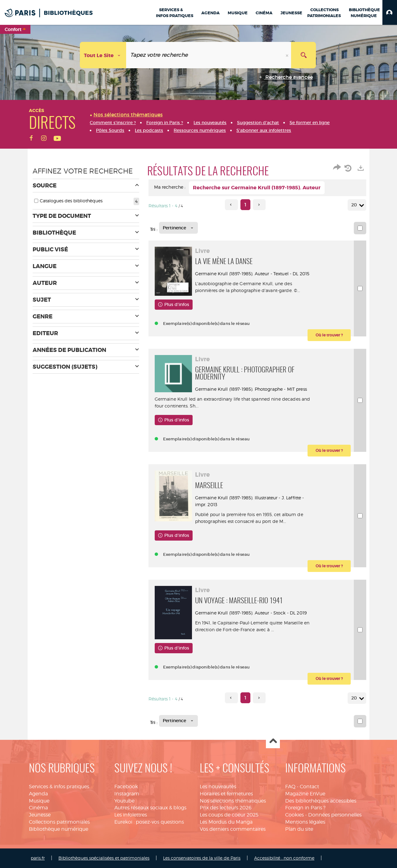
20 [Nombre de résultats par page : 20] (355, 205)
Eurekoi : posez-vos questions (149, 822)
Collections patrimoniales (59, 822)
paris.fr (38, 858)
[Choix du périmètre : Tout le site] (103, 55)
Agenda (38, 794)
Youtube (124, 801)
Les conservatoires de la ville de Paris (202, 858)
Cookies (294, 815)
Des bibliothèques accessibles (321, 801)
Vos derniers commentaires (233, 829)
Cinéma (38, 808)
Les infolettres (131, 815)
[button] (390, 12)
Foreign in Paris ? (305, 808)
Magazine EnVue (305, 794)
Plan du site (299, 829)
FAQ (290, 787)
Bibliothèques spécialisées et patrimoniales (104, 858)
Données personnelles (335, 815)
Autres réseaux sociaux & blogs (150, 808)
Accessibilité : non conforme (284, 858)
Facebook (126, 787)
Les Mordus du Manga (226, 822)
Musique (39, 801)
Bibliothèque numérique (59, 829)
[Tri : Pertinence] (178, 228)
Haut (273, 742)
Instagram (127, 794)
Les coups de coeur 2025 (229, 815)
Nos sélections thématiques (233, 801)
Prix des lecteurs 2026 (226, 808)
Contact (309, 787)
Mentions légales (305, 822)
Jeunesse (40, 815)
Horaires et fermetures (226, 794)
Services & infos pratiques (59, 787)
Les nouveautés (218, 787)
